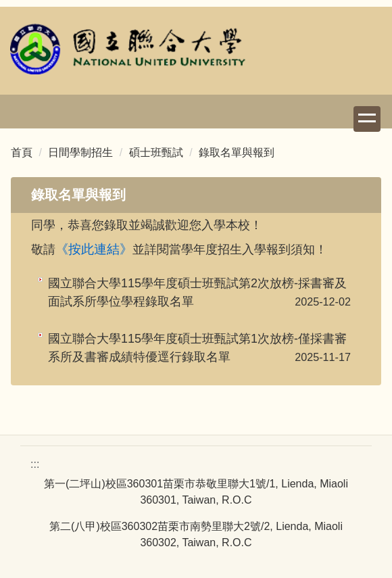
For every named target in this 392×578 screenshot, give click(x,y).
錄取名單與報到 (237, 152)
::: (35, 464)
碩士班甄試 (156, 152)
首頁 (22, 152)
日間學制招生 (80, 152)
